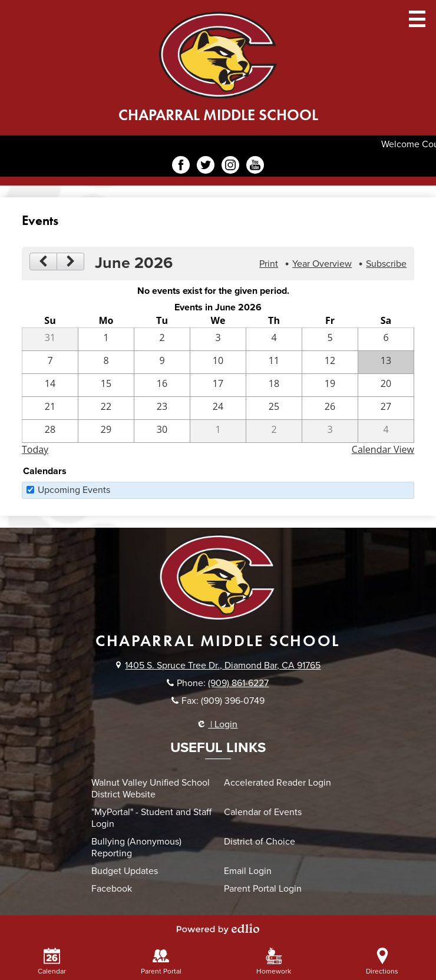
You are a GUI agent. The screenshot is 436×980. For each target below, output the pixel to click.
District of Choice (260, 842)
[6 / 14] (50, 385)
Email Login (248, 871)
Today (35, 449)
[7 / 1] (218, 431)
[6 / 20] (386, 385)
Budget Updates (125, 871)
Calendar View (383, 449)
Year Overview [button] (322, 264)
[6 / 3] (218, 339)
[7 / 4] (386, 431)
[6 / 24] (218, 408)
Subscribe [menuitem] (386, 264)
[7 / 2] (274, 431)
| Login (218, 724)
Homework (274, 961)
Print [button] (269, 264)
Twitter (206, 167)
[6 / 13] (386, 362)
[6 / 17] (218, 385)
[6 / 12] (330, 362)
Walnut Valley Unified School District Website (151, 789)
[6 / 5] (330, 339)
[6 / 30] (162, 431)
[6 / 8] (106, 362)
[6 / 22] (106, 408)
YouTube (255, 167)
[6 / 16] (162, 385)
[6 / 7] (50, 362)
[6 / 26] (330, 408)
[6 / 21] (50, 408)
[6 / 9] (162, 362)
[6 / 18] (274, 385)
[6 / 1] (106, 339)
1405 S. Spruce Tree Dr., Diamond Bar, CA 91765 (223, 666)
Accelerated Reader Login (278, 783)
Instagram (230, 167)
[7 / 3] (330, 431)
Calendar (52, 961)
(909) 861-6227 (238, 683)
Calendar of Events (263, 812)
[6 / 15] (106, 385)
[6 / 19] (330, 385)
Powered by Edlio (218, 929)
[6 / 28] (50, 431)
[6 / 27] (386, 408)
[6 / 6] (386, 339)
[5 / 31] (50, 339)
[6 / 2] (162, 339)
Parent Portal (161, 961)
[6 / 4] (274, 339)
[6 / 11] (274, 362)
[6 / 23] (162, 408)
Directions (382, 961)
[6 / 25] (274, 408)
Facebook (181, 167)
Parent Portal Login (263, 889)
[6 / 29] (106, 431)
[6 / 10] (218, 362)
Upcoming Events (74, 490)
